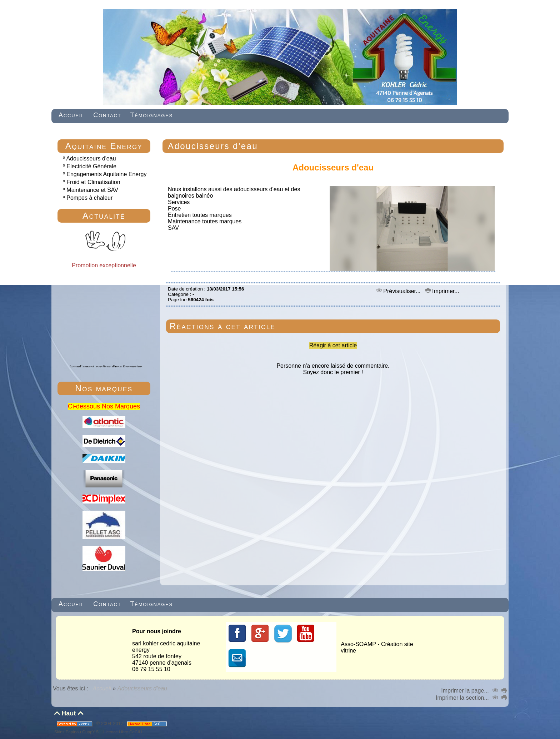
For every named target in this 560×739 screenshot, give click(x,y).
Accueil (102, 688)
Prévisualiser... (399, 291)
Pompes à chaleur (89, 198)
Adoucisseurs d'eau (91, 158)
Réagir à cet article (333, 345)
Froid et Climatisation (93, 182)
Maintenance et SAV (92, 190)
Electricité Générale (91, 166)
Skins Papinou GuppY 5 (77, 732)
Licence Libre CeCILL (123, 732)
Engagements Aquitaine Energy (106, 174)
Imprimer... (442, 291)
